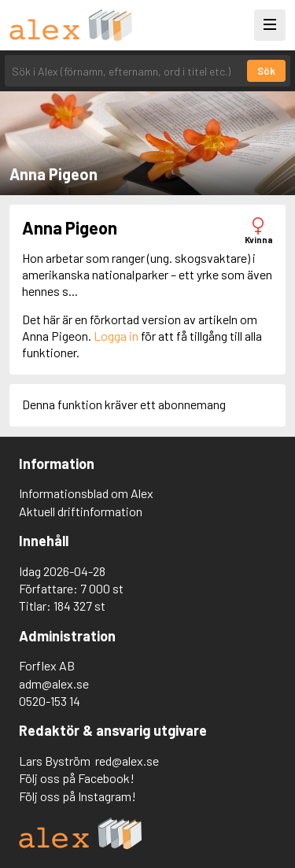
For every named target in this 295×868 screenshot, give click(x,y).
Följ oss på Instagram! (77, 796)
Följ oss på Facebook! (77, 778)
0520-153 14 (50, 701)
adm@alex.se (54, 683)
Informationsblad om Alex (86, 493)
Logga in (116, 336)
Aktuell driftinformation (81, 511)
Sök (266, 71)
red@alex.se (127, 761)
